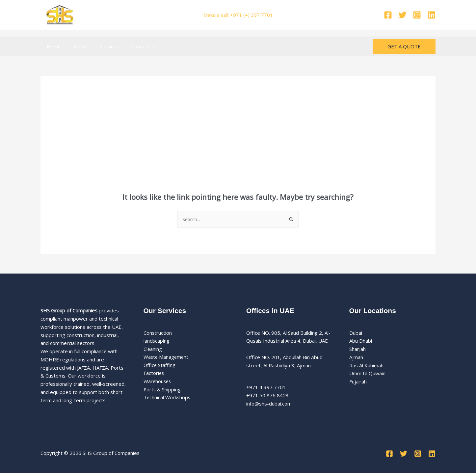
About (76, 46)
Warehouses (158, 382)
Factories (154, 374)
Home (53, 46)
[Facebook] (388, 15)
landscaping (157, 341)
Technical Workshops (167, 398)
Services (102, 46)
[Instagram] (417, 15)
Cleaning (153, 349)
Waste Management (167, 357)
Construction (158, 333)
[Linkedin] (431, 15)
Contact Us (134, 46)
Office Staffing (160, 365)
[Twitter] (402, 15)
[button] (404, 47)
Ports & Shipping (162, 390)
